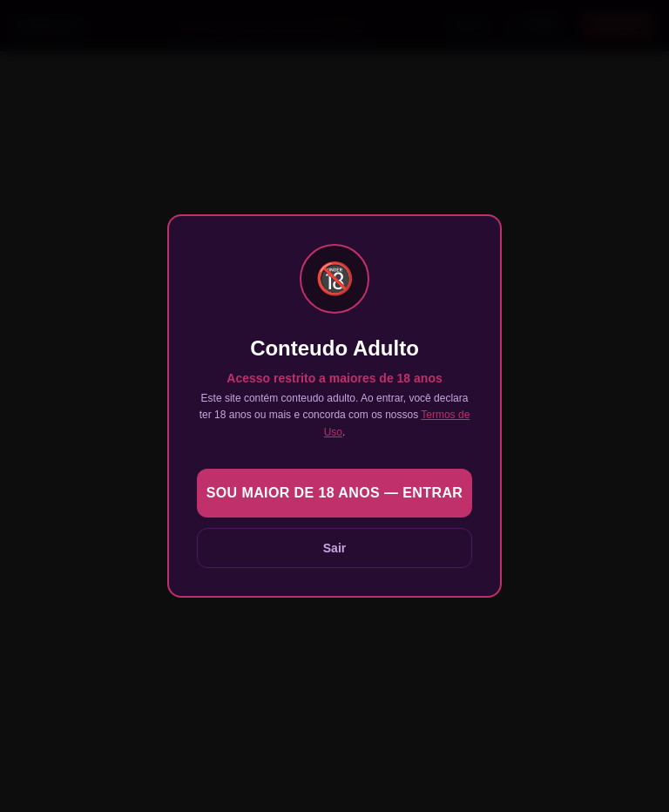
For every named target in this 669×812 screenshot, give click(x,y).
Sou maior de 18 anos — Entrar (335, 493)
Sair (334, 548)
